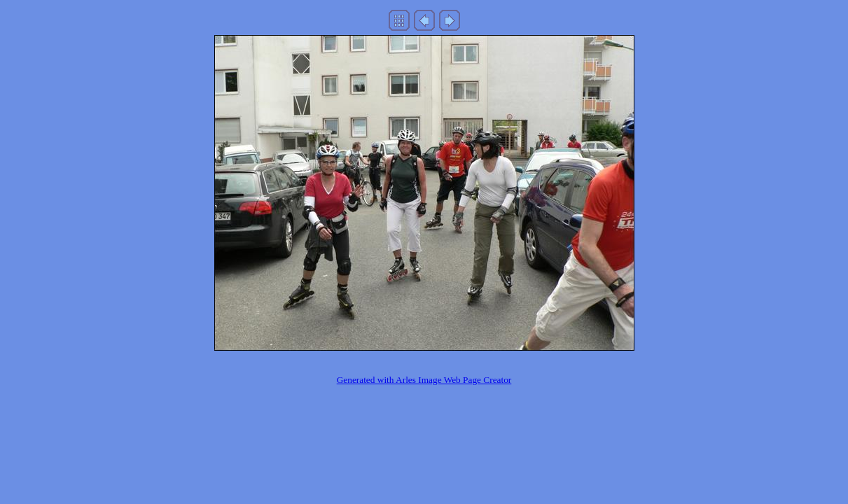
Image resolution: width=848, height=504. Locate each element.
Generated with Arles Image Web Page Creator (424, 380)
